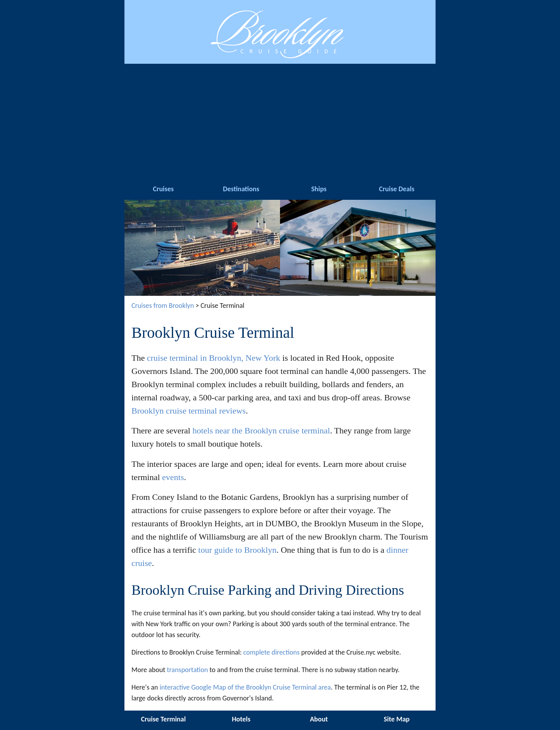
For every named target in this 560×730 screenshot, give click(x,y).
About (319, 719)
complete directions (272, 652)
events (173, 477)
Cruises (163, 189)
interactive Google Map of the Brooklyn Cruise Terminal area (245, 687)
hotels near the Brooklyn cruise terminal (261, 430)
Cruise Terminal (163, 719)
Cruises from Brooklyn (163, 306)
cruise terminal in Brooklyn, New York (214, 358)
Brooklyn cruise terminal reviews (189, 411)
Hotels (241, 719)
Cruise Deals (396, 189)
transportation (187, 670)
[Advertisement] (280, 122)
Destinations (241, 189)
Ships (319, 189)
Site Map (397, 719)
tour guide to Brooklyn (237, 550)
